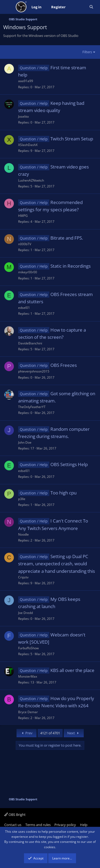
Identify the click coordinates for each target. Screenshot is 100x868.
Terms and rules (38, 825)
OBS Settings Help (69, 464)
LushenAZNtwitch (31, 180)
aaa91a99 (26, 81)
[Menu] (8, 7)
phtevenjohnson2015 (34, 371)
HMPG (23, 216)
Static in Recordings (71, 266)
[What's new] (77, 7)
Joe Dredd (25, 613)
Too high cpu (63, 493)
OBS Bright (15, 815)
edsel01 (24, 308)
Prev (27, 733)
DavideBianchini (30, 343)
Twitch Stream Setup (72, 139)
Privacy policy (65, 825)
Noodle (23, 534)
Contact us (13, 825)
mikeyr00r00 (28, 272)
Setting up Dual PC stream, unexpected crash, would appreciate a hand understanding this (57, 564)
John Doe (25, 442)
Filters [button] (87, 52)
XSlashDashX (28, 145)
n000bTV (25, 244)
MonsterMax (28, 676)
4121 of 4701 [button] (50, 733)
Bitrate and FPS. (67, 238)
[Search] (91, 7)
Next (74, 733)
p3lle (22, 499)
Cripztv (23, 577)
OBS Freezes (64, 365)
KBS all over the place (72, 670)
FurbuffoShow (28, 648)
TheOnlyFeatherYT (32, 407)
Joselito (23, 116)
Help (84, 825)
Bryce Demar (28, 712)
